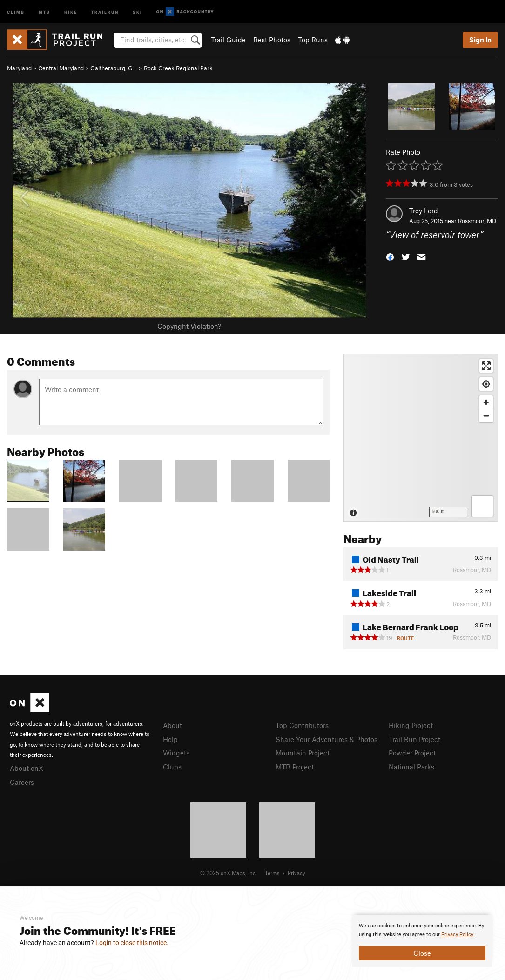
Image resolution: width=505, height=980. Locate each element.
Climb (16, 11)
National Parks (411, 767)
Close (422, 953)
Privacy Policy (457, 935)
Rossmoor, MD (477, 221)
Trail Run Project (414, 739)
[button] (390, 256)
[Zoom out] (486, 416)
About (172, 725)
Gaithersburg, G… (114, 68)
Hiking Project (411, 725)
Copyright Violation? (189, 326)
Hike (71, 11)
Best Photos (272, 40)
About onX (27, 768)
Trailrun (105, 11)
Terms (272, 873)
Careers (22, 782)
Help (170, 739)
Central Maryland (61, 68)
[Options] (482, 506)
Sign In (480, 40)
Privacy (296, 873)
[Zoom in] (486, 402)
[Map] (421, 438)
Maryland (19, 68)
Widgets (176, 753)
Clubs (172, 767)
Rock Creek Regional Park (178, 68)
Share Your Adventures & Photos (327, 739)
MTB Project (295, 767)
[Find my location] (486, 384)
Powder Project (412, 753)
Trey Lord (424, 211)
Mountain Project (303, 753)
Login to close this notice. (132, 943)
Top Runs (313, 40)
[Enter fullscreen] (486, 366)
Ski (138, 11)
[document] (422, 941)
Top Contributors (302, 725)
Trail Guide (228, 40)
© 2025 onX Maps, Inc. (229, 873)
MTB (44, 11)
